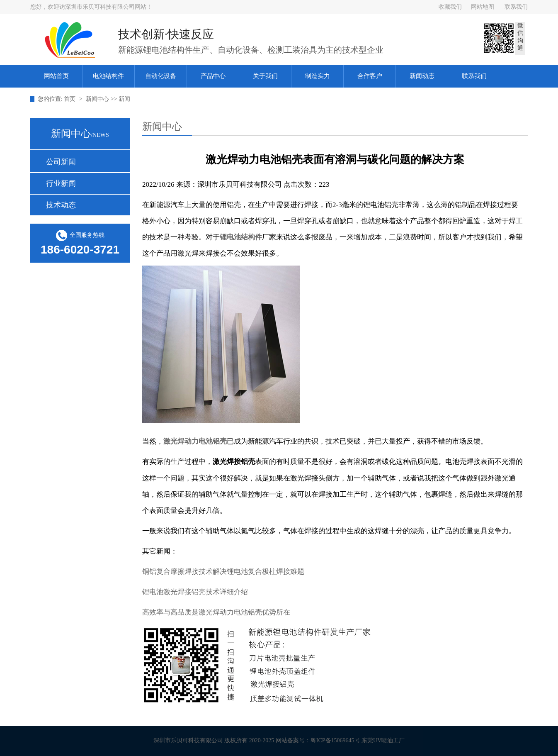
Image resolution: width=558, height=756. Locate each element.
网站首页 (56, 76)
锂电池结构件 (241, 237)
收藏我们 (450, 7)
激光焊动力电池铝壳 (195, 441)
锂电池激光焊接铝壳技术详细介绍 (195, 592)
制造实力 (318, 76)
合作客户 (370, 76)
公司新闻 (61, 162)
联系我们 (516, 7)
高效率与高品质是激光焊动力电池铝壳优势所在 (216, 612)
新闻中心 (98, 99)
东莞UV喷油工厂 (386, 740)
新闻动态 (422, 76)
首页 (70, 99)
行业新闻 (61, 183)
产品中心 (213, 76)
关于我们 (265, 76)
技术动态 (61, 205)
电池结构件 (108, 76)
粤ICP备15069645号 (339, 740)
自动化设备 (161, 76)
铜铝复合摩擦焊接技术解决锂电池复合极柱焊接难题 (223, 572)
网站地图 (483, 7)
